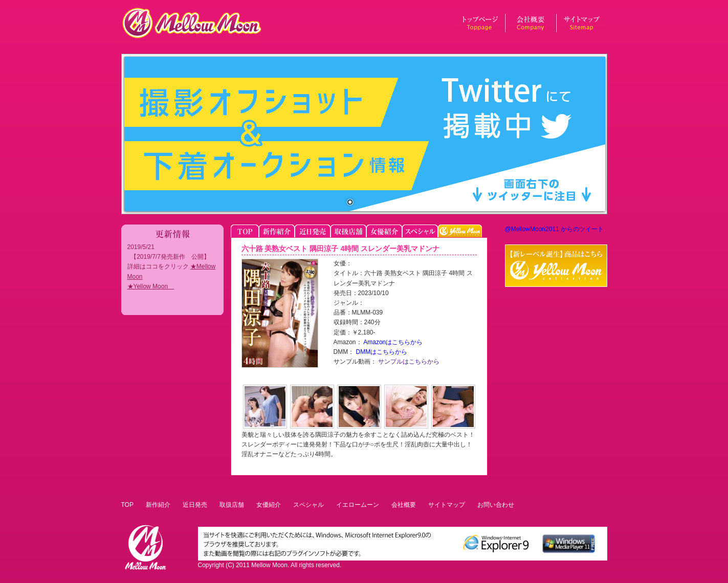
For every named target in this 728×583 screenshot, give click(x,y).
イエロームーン (358, 505)
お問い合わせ (496, 505)
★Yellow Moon (151, 286)
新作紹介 (158, 505)
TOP (127, 505)
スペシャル (308, 505)
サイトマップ (447, 505)
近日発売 (195, 505)
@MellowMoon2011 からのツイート (555, 229)
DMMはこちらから (381, 352)
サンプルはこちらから (408, 362)
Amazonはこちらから (393, 342)
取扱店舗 (232, 505)
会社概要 (404, 505)
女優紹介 (269, 505)
